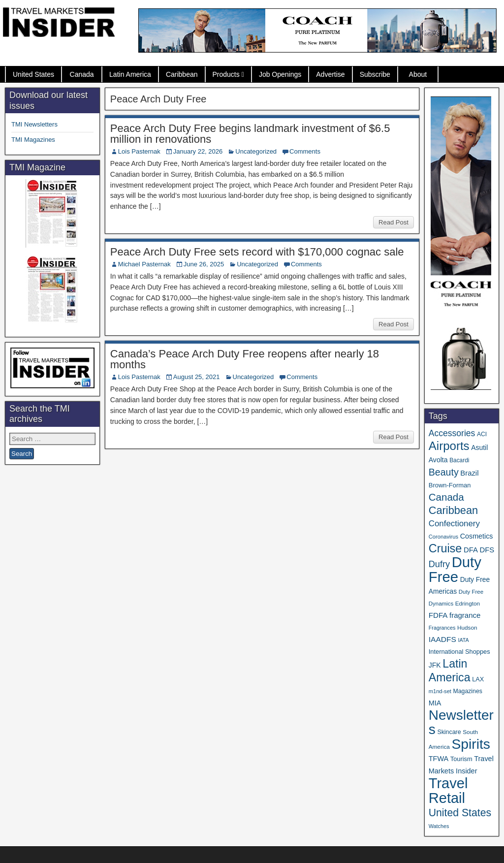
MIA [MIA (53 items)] (435, 703)
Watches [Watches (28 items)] (439, 826)
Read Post (394, 222)
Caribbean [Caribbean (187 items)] (453, 510)
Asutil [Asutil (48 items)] (479, 447)
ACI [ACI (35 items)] (482, 434)
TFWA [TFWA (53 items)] (439, 759)
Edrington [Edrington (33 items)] (468, 603)
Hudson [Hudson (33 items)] (467, 627)
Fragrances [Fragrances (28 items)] (442, 628)
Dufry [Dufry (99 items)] (439, 564)
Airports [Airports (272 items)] (449, 446)
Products (226, 74)
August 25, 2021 (197, 377)
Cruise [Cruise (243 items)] (445, 548)
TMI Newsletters (34, 124)
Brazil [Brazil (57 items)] (469, 473)
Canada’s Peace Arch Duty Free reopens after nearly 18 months (245, 359)
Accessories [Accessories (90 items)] (452, 433)
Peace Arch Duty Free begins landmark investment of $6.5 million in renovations (250, 134)
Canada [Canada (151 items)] (446, 497)
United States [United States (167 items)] (460, 813)
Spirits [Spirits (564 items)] (471, 744)
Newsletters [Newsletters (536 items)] (461, 722)
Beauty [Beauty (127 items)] (444, 472)
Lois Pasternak (139, 151)
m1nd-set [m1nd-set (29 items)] (440, 691)
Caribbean (182, 74)
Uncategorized (256, 151)
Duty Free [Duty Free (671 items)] (455, 569)
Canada (82, 74)
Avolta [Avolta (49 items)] (438, 460)
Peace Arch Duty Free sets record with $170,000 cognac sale (257, 252)
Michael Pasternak (144, 264)
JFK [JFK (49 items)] (435, 665)
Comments (305, 151)
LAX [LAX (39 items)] (478, 679)
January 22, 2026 (198, 151)
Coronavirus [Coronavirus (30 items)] (443, 537)
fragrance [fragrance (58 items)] (465, 615)
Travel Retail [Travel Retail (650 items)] (448, 791)
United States (33, 74)
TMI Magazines (33, 140)
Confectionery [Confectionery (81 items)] (454, 524)
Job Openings (280, 74)
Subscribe (375, 74)
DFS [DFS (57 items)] (487, 550)
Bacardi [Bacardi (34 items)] (459, 460)
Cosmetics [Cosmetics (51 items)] (477, 536)
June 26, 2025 (204, 264)
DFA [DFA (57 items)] (471, 550)
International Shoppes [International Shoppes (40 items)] (459, 652)
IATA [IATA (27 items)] (463, 640)
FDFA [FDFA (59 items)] (438, 615)
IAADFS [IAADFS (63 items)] (442, 639)
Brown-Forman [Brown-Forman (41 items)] (450, 485)
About (418, 74)
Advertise (330, 74)
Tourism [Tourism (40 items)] (461, 759)
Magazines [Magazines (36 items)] (468, 691)
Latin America (130, 74)
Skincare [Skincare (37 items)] (449, 732)
